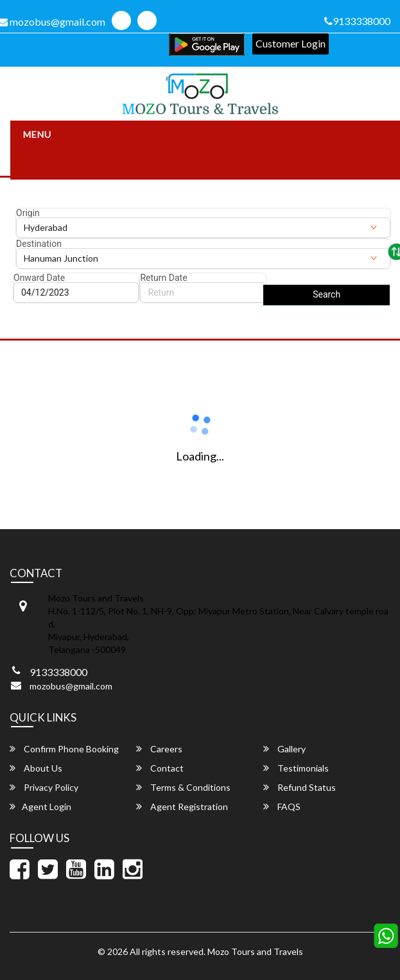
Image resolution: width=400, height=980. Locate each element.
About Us (36, 768)
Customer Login (291, 43)
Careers (159, 749)
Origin (28, 213)
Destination (39, 244)
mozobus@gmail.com (71, 686)
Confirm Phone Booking (64, 749)
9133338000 (357, 21)
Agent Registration (182, 807)
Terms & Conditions (183, 787)
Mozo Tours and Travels (255, 951)
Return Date (163, 278)
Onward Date (39, 278)
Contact (160, 768)
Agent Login (40, 807)
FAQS (282, 807)
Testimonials (296, 768)
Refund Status (300, 787)
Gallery (284, 749)
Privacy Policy (44, 787)
